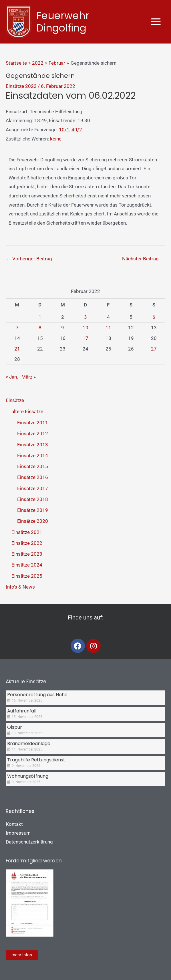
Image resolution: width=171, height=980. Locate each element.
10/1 (64, 130)
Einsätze (15, 400)
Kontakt (14, 824)
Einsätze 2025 (27, 576)
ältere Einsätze (27, 411)
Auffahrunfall (22, 711)
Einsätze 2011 (33, 423)
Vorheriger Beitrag (29, 259)
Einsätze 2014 (33, 456)
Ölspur (15, 727)
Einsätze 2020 (33, 521)
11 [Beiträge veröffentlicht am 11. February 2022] (108, 328)
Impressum (18, 833)
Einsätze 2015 (33, 466)
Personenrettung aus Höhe (37, 695)
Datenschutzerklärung (29, 842)
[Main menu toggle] (156, 22)
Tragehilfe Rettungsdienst (36, 760)
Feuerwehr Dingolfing (63, 22)
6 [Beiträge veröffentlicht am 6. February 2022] (154, 317)
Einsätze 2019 (33, 510)
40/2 (77, 130)
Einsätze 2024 (27, 565)
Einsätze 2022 (21, 86)
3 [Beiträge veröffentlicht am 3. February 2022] (85, 317)
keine (56, 139)
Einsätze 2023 (27, 554)
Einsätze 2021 (27, 532)
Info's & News (20, 587)
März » (29, 377)
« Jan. (12, 377)
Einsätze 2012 (33, 433)
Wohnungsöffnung (28, 776)
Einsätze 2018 (33, 499)
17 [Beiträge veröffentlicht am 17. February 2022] (85, 338)
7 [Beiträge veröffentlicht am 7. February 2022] (17, 328)
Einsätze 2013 (33, 445)
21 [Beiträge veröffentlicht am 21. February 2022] (17, 349)
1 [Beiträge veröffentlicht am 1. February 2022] (40, 317)
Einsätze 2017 (33, 488)
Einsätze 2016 (33, 477)
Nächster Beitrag (143, 259)
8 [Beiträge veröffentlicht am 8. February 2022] (40, 328)
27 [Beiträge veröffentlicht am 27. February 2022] (154, 349)
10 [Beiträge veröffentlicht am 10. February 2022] (85, 328)
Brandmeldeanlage (29, 744)
